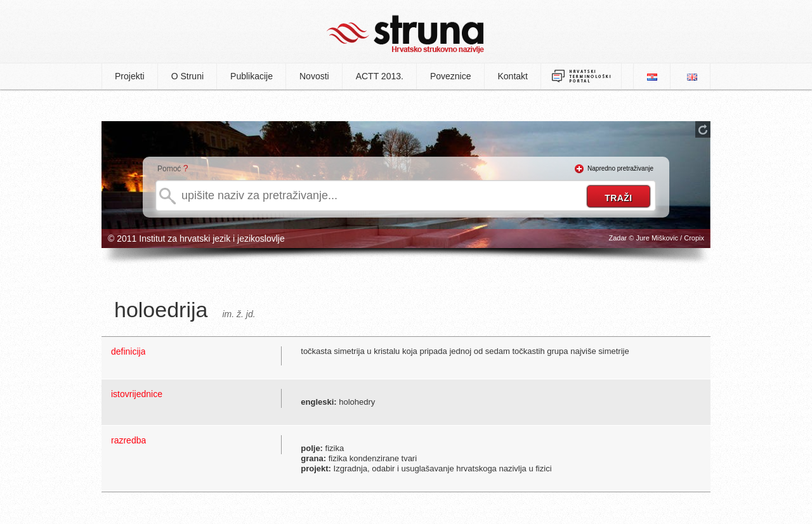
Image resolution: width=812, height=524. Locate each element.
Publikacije (252, 76)
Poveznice (451, 76)
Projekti (130, 76)
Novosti (314, 76)
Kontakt (513, 76)
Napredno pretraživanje (620, 168)
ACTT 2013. (380, 76)
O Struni (187, 76)
